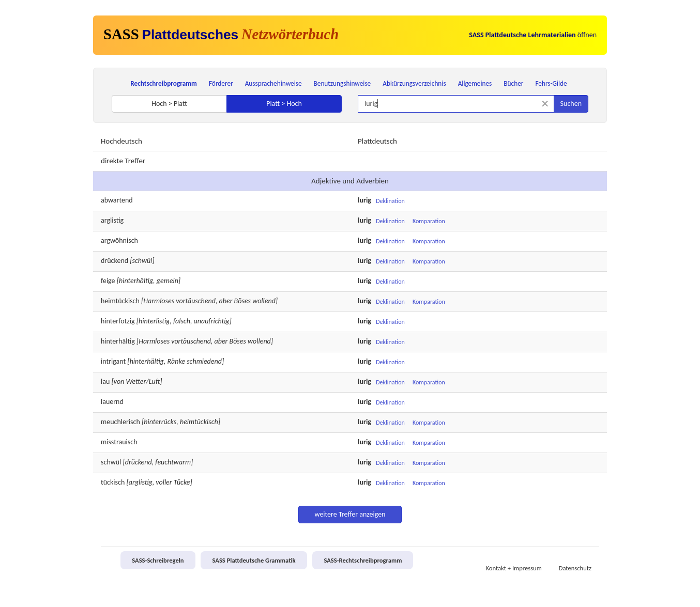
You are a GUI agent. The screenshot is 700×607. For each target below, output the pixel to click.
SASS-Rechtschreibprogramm (363, 560)
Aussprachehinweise (273, 83)
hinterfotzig (118, 321)
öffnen (533, 35)
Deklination (390, 201)
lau (105, 382)
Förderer (221, 83)
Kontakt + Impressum (514, 568)
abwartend (117, 200)
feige (108, 281)
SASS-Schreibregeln (158, 560)
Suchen (571, 104)
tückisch (113, 482)
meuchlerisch (120, 422)
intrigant (113, 361)
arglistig (112, 220)
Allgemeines (475, 83)
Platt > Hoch (284, 104)
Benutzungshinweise (343, 83)
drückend (115, 261)
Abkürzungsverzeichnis (414, 83)
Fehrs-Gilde (551, 83)
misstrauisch (119, 442)
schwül (111, 462)
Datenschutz (575, 568)
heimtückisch (120, 301)
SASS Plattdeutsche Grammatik (254, 560)
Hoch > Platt (169, 104)
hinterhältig (118, 341)
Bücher (513, 83)
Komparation (429, 221)
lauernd (112, 402)
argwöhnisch (119, 240)
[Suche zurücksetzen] (545, 104)
